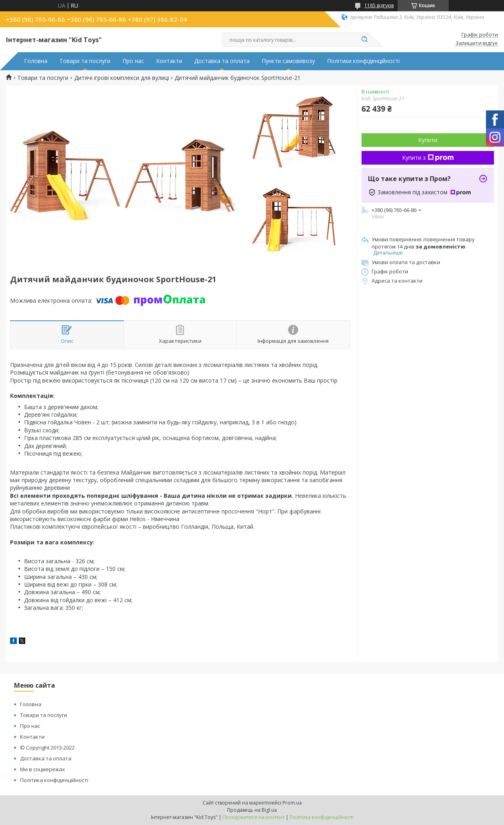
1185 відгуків (379, 5)
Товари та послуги (85, 61)
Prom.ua (292, 803)
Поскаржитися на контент (254, 817)
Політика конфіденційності (54, 780)
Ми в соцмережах (43, 769)
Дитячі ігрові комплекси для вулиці (122, 78)
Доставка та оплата (222, 61)
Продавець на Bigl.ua (252, 810)
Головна (36, 61)
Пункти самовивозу (288, 61)
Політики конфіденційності (363, 61)
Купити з (428, 158)
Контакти (169, 61)
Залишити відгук (477, 43)
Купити (428, 140)
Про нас (133, 61)
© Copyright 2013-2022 (47, 748)
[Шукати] (364, 40)
